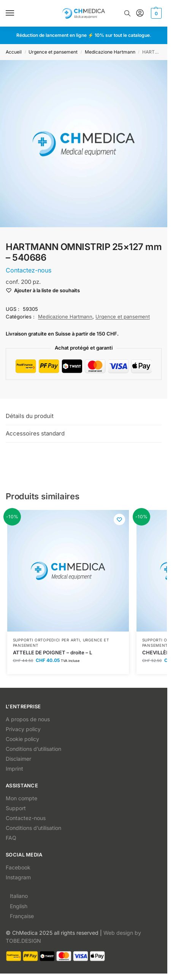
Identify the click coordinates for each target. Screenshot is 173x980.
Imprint (14, 769)
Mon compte (21, 798)
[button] (155, 13)
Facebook (18, 867)
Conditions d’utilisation (33, 749)
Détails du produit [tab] (30, 416)
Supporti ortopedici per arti (47, 640)
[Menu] (17, 13)
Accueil (14, 52)
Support (16, 808)
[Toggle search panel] (127, 13)
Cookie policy (22, 739)
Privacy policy (23, 729)
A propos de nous (28, 719)
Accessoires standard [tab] (35, 433)
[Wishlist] (119, 519)
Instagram (18, 877)
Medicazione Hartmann (110, 52)
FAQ (11, 838)
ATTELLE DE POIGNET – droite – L (52, 652)
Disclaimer (18, 759)
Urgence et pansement (53, 52)
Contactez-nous (26, 818)
